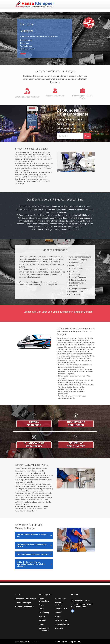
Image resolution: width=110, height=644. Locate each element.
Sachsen (58, 616)
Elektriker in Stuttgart (23, 602)
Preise (28, 7)
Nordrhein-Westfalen (59, 603)
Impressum (76, 641)
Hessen (42, 624)
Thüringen (59, 628)
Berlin (41, 608)
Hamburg (42, 620)
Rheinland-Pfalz (61, 608)
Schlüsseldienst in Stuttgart (25, 598)
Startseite (19, 7)
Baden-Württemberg (44, 599)
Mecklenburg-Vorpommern (44, 629)
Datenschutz (61, 641)
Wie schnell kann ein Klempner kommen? (33, 554)
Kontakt (50, 7)
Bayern (42, 604)
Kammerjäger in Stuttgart (24, 606)
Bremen (42, 616)
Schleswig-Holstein (62, 624)
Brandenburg (44, 612)
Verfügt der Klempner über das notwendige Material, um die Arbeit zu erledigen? (31, 564)
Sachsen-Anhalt (61, 620)
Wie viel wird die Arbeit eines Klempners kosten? (32, 545)
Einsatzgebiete (39, 7)
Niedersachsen (61, 598)
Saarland (58, 612)
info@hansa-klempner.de (80, 600)
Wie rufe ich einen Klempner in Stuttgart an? (32, 535)
